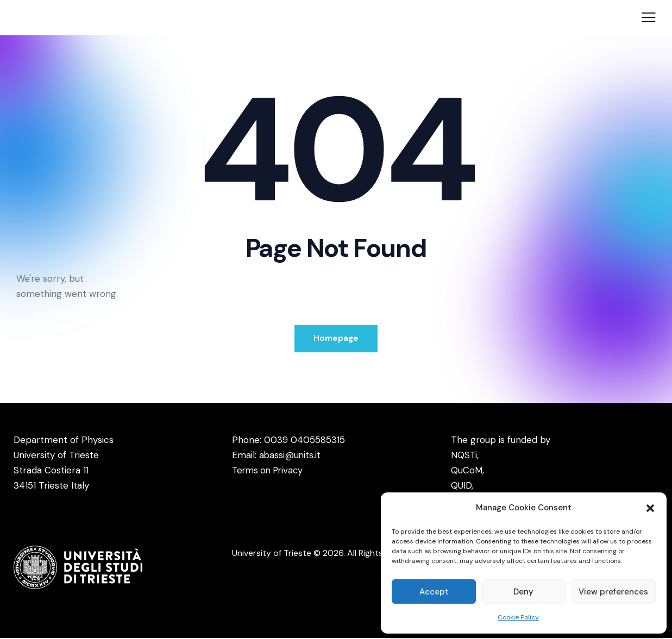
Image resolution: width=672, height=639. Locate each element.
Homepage (336, 339)
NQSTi (464, 456)
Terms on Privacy (269, 471)
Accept (434, 592)
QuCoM (467, 471)
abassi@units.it (290, 456)
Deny (523, 592)
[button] (650, 508)
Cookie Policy (518, 617)
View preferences (613, 592)
